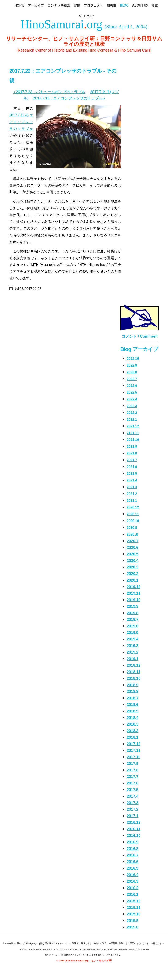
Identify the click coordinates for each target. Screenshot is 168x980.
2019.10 (134, 600)
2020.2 (133, 574)
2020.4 (133, 561)
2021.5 (132, 474)
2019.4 (133, 639)
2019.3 (133, 646)
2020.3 (133, 567)
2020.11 (133, 514)
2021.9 (132, 447)
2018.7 (133, 698)
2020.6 (133, 548)
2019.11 (134, 593)
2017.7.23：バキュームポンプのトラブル (49, 92)
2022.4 (132, 399)
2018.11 (134, 672)
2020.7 (133, 541)
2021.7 (132, 460)
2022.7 (132, 379)
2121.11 (133, 433)
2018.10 (134, 678)
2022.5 (132, 392)
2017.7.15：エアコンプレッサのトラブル (69, 98)
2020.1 (133, 580)
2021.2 (132, 494)
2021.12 (133, 426)
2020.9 (132, 528)
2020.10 (133, 521)
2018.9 (133, 685)
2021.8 (132, 453)
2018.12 (134, 665)
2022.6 (132, 386)
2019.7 (133, 620)
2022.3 (132, 406)
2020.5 (133, 554)
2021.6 (132, 467)
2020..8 (132, 534)
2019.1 (133, 659)
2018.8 (133, 692)
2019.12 (134, 587)
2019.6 (133, 626)
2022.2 (132, 413)
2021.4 (132, 480)
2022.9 (132, 365)
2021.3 (132, 487)
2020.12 (133, 507)
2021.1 (132, 501)
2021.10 (133, 440)
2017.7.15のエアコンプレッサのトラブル (21, 122)
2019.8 (133, 613)
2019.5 (133, 633)
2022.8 (132, 372)
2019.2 (133, 652)
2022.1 (132, 419)
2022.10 (133, 359)
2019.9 (133, 606)
